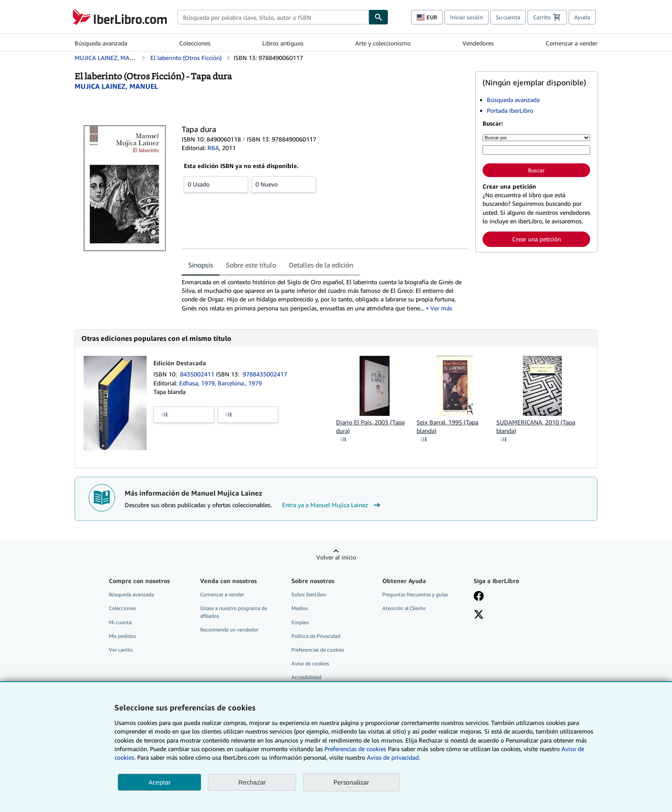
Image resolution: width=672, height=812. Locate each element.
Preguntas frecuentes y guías (415, 594)
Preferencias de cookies (355, 749)
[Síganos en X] (479, 615)
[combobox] (273, 17)
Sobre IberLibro (309, 594)
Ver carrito (121, 650)
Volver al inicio (336, 557)
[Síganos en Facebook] (479, 597)
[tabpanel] (325, 295)
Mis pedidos (122, 636)
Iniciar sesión (466, 17)
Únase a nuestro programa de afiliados (234, 612)
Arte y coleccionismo (383, 43)
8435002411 (198, 374)
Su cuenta (508, 17)
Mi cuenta (120, 622)
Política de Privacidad (316, 636)
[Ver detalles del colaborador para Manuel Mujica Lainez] (116, 86)
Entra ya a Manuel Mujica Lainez (332, 505)
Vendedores (478, 43)
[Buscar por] (536, 138)
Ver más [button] (441, 308)
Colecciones (195, 43)
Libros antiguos (283, 43)
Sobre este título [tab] (251, 265)
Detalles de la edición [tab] (321, 265)
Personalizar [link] (351, 782)
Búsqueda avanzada (101, 43)
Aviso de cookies (310, 663)
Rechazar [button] (252, 782)
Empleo (300, 622)
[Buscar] (378, 17)
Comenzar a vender (571, 43)
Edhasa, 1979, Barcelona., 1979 (220, 383)
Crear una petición (537, 239)
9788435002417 (265, 374)
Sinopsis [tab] (201, 265)
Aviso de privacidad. (393, 757)
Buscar (536, 170)
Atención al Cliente (404, 608)
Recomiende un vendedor (229, 630)
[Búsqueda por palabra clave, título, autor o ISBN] (536, 150)
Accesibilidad (306, 677)
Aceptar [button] (159, 782)
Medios (300, 608)
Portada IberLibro (510, 110)
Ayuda (582, 17)
